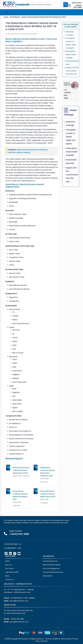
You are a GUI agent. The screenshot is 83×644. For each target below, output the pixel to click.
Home (6, 17)
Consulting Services (50, 561)
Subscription (47, 576)
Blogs (7, 576)
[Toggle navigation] (7, 12)
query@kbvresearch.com (19, 601)
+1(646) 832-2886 (78, 6)
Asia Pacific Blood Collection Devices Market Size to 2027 (48, 494)
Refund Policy (66, 639)
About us (9, 565)
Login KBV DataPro (12, 572)
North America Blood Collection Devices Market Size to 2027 (21, 470)
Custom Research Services (53, 572)
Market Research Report (52, 565)
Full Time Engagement (51, 568)
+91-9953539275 (10, 548)
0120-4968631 (30, 598)
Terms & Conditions (53, 639)
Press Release (15, 17)
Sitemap (44, 641)
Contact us (9, 580)
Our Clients (9, 568)
